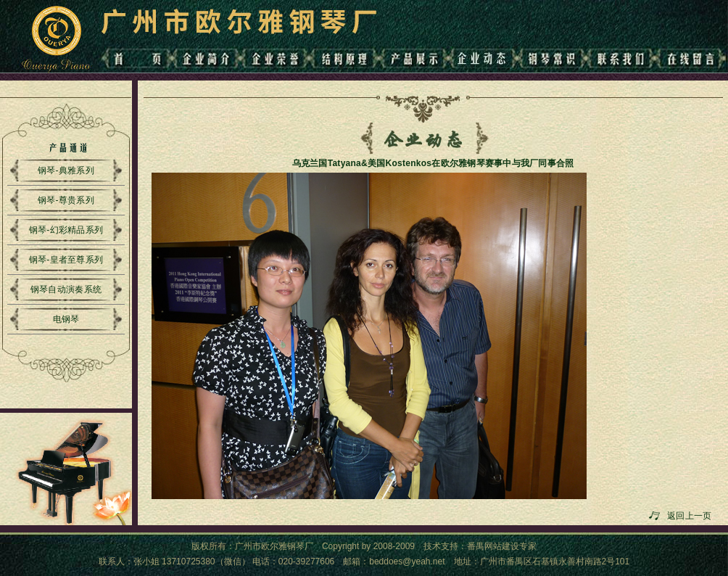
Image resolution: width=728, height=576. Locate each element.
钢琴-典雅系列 (66, 170)
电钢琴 (66, 319)
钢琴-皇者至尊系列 (66, 260)
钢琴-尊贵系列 (66, 200)
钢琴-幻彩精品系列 (66, 230)
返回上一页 (692, 516)
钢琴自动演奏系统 (66, 289)
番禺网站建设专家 (502, 546)
